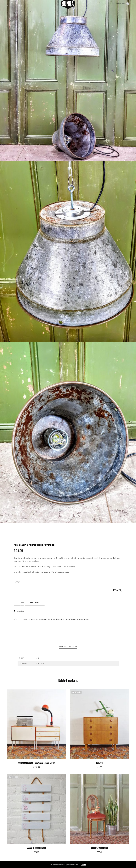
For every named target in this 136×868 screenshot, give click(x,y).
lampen (67, 614)
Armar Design (36, 614)
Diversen (44, 614)
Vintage (73, 614)
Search (118, 4)
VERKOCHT (100, 758)
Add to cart (35, 597)
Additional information (68, 641)
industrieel (60, 614)
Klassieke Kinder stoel (100, 843)
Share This (19, 606)
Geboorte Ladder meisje (36, 843)
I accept (83, 865)
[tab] (68, 641)
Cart (126, 4)
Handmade (52, 614)
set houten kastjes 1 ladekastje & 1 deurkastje (37, 758)
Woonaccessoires (83, 614)
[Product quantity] (17, 597)
